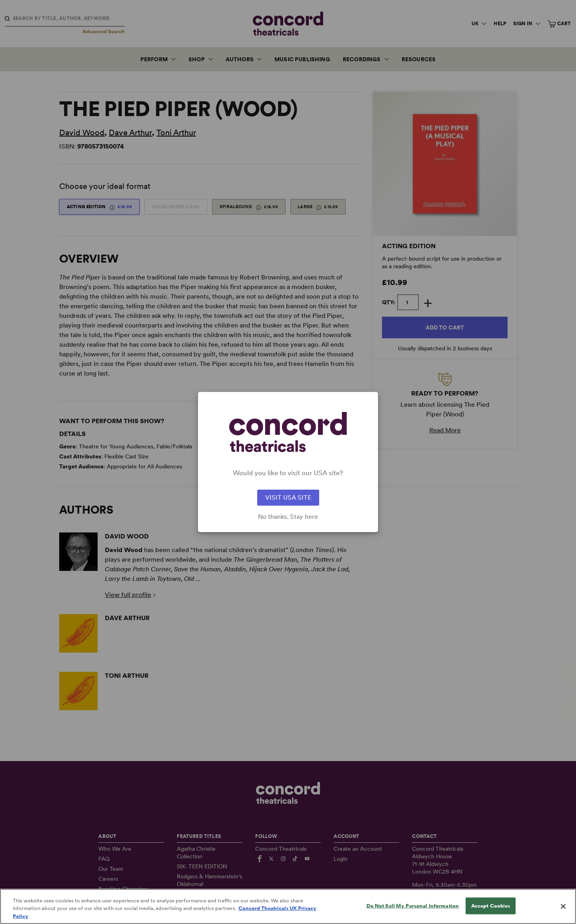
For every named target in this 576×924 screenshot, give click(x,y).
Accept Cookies (491, 912)
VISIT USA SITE (288, 497)
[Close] (563, 913)
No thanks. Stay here (288, 517)
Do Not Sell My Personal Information (413, 912)
